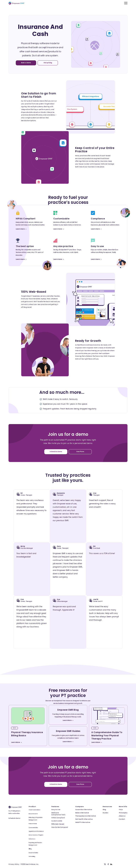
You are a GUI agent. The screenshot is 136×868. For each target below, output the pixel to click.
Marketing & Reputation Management (36, 819)
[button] (126, 3)
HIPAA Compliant (58, 818)
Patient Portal (33, 824)
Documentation (33, 853)
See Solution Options (28, 121)
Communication (33, 828)
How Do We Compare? (60, 827)
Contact (122, 819)
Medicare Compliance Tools (58, 814)
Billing (30, 849)
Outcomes (32, 839)
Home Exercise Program (36, 835)
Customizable (57, 821)
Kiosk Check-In (33, 814)
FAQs (121, 810)
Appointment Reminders (36, 831)
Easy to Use (56, 810)
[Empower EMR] (17, 3)
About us (122, 816)
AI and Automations (35, 810)
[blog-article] (28, 716)
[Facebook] (108, 864)
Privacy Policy (14, 864)
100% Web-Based (58, 824)
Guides (105, 813)
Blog (104, 810)
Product (32, 807)
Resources (107, 807)
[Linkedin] (111, 864)
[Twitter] (105, 864)
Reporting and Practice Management (35, 844)
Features (55, 807)
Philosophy (123, 813)
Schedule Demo (14, 818)
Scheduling (32, 856)
